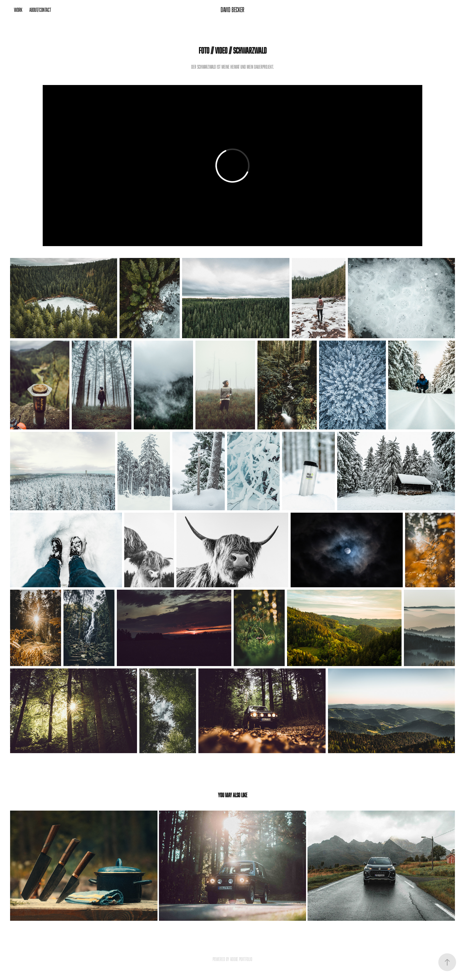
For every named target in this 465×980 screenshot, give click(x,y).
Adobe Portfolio (241, 959)
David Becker (232, 10)
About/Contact (40, 10)
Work (18, 10)
